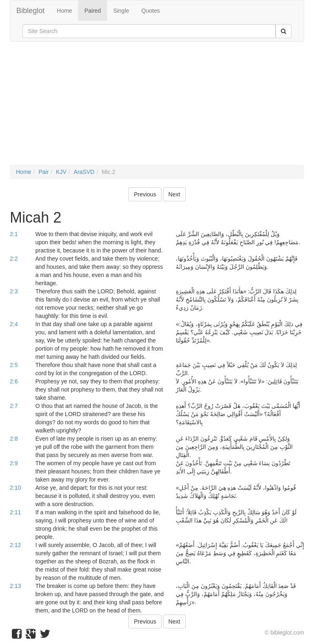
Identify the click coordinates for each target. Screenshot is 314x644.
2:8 (14, 439)
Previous (145, 194)
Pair (44, 172)
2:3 (14, 291)
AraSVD (84, 172)
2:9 (14, 463)
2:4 (14, 324)
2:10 (15, 488)
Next (174, 194)
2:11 (15, 512)
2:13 (15, 586)
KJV (61, 172)
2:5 (14, 365)
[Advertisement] (157, 107)
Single (121, 11)
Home (64, 11)
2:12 (15, 545)
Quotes (151, 11)
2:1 (14, 234)
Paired (92, 11)
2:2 (14, 259)
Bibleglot (30, 11)
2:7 (14, 406)
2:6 (14, 381)
